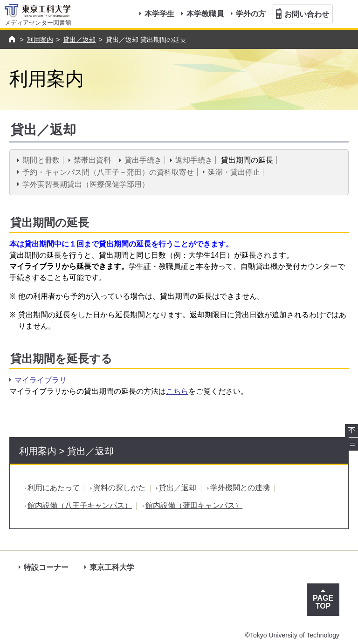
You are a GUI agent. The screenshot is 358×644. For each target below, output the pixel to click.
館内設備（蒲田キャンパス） (194, 505)
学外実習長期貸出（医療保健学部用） (86, 184)
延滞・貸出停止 (234, 172)
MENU (345, 21)
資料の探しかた (119, 488)
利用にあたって (54, 488)
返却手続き (194, 160)
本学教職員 (205, 14)
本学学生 (159, 14)
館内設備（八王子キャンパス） (80, 505)
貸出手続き (143, 160)
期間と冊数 (41, 160)
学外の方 (251, 14)
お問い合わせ (303, 14)
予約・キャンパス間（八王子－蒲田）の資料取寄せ (108, 172)
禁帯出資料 (92, 160)
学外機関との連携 (240, 488)
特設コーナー (46, 567)
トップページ (13, 39)
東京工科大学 (112, 567)
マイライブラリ (41, 380)
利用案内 (40, 40)
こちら (177, 391)
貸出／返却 (79, 40)
